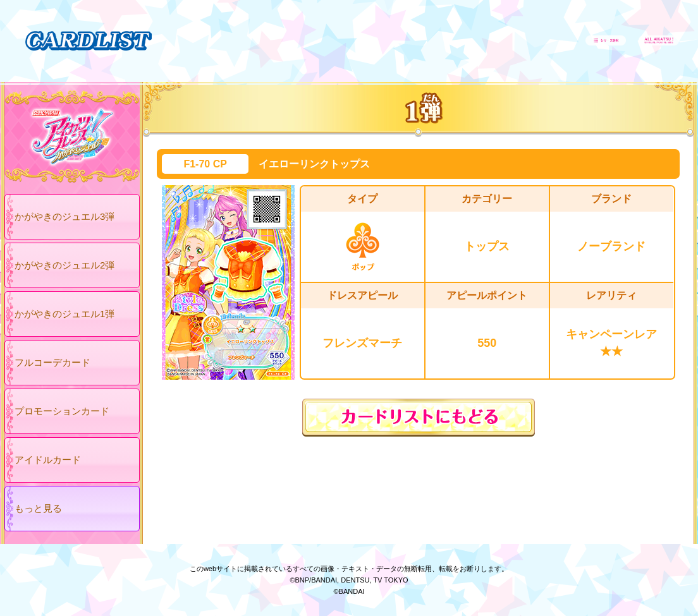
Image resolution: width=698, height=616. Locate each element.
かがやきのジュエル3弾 (64, 216)
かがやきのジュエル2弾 (64, 265)
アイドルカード (48, 460)
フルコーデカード (52, 362)
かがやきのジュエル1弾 (64, 314)
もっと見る (38, 508)
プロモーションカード (62, 411)
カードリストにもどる (419, 418)
